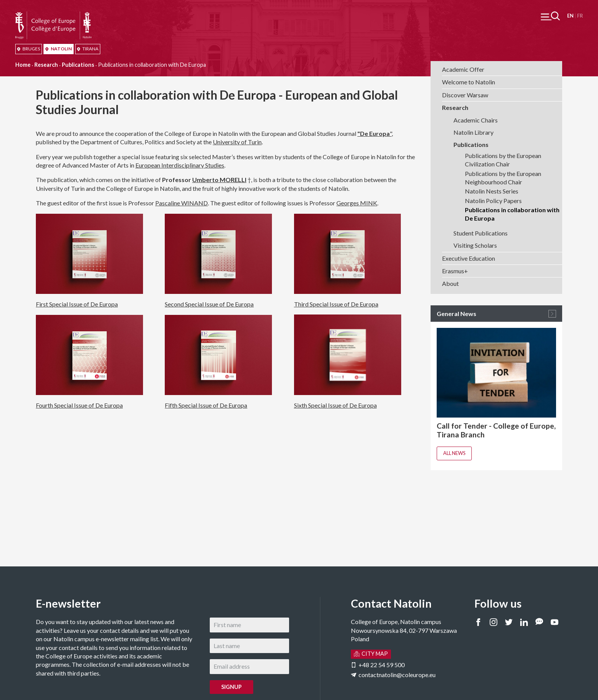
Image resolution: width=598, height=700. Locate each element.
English (570, 16)
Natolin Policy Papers (493, 201)
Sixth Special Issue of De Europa (335, 405)
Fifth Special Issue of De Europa (206, 405)
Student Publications (481, 233)
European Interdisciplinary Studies (180, 165)
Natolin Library (473, 132)
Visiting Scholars (475, 245)
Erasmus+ (455, 271)
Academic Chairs (476, 120)
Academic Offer (463, 69)
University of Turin (237, 142)
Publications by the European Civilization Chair (503, 160)
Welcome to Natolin (469, 82)
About (450, 283)
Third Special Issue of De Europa (336, 304)
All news (454, 453)
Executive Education (469, 258)
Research (46, 65)
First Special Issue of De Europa (77, 304)
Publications (78, 65)
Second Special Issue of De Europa (209, 304)
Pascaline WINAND (182, 203)
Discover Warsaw (465, 95)
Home (23, 65)
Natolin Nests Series (492, 191)
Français (580, 16)
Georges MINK (357, 203)
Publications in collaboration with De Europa (512, 214)
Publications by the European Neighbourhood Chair (503, 178)
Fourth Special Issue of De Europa (79, 405)
